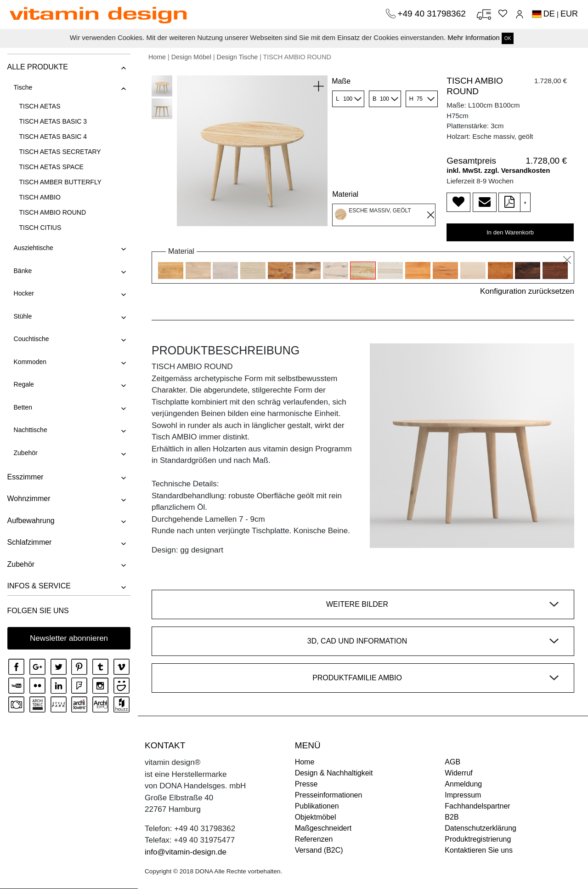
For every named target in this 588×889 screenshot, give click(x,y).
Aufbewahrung (31, 521)
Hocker (23, 293)
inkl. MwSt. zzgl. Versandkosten (498, 170)
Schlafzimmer (29, 542)
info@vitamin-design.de (186, 852)
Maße (341, 81)
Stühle (23, 316)
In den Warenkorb (510, 232)
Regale (23, 384)
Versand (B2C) (319, 850)
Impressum (463, 795)
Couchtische (31, 339)
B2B (452, 817)
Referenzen (314, 839)
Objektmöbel (316, 817)
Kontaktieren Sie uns (479, 850)
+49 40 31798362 (433, 14)
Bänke (23, 271)
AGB (452, 762)
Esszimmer (25, 477)
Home (157, 57)
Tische (23, 87)
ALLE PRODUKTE (37, 67)
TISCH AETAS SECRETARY (60, 152)
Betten (23, 407)
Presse (306, 784)
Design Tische (237, 57)
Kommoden (30, 362)
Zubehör (25, 453)
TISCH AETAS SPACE (51, 167)
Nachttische (30, 430)
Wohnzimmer (28, 499)
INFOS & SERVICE (39, 586)
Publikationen (317, 806)
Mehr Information (473, 37)
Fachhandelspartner (477, 806)
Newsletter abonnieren (69, 638)
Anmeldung (463, 784)
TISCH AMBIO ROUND (52, 212)
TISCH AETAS (40, 106)
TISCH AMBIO (40, 197)
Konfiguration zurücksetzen (527, 291)
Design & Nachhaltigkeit (334, 773)
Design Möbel (191, 57)
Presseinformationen (329, 795)
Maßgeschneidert (323, 828)
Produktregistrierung (478, 839)
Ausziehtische (33, 248)
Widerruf (458, 773)
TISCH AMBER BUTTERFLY (60, 182)
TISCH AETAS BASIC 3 (53, 121)
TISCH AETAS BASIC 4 (53, 137)
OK (508, 38)
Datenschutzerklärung (481, 828)
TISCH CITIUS (40, 228)
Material (345, 194)
